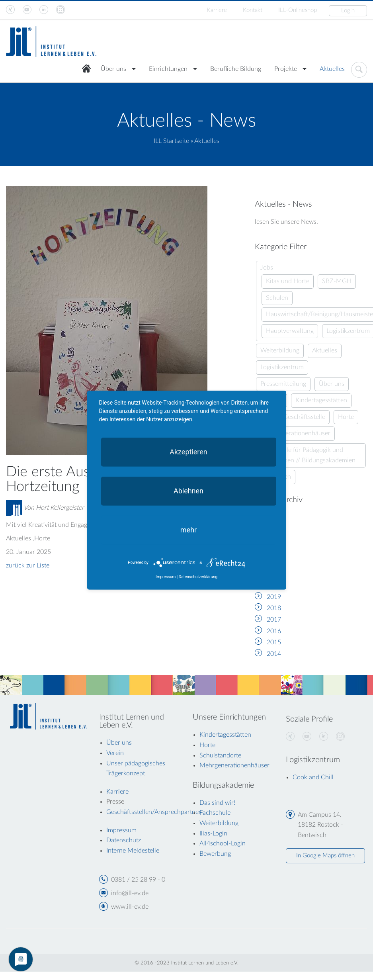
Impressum (166, 577)
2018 (274, 608)
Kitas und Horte (288, 281)
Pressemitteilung (283, 384)
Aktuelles (332, 69)
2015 (274, 642)
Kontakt (253, 10)
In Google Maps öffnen (325, 856)
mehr (188, 529)
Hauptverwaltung (290, 331)
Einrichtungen (168, 69)
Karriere (217, 10)
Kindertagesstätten (321, 400)
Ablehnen (188, 490)
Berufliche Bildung (236, 69)
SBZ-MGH (337, 281)
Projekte (286, 69)
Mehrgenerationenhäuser (295, 433)
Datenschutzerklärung (198, 577)
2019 (274, 597)
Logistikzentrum (348, 331)
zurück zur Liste (28, 565)
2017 (274, 620)
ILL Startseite (171, 141)
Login (348, 11)
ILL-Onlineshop (298, 10)
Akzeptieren (188, 451)
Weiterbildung (280, 350)
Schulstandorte (220, 755)
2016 (274, 631)
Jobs (267, 268)
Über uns (113, 69)
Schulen (277, 298)
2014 (274, 654)
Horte (346, 417)
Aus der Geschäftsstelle (293, 417)
